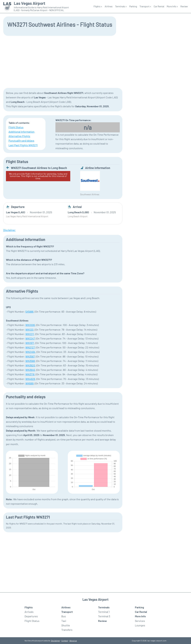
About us (73, 641)
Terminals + (121, 6)
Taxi (64, 621)
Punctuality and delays (21, 141)
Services (140, 621)
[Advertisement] (95, 62)
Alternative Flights (19, 136)
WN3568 (30, 361)
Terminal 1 (104, 612)
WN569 (29, 383)
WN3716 (30, 374)
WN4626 (30, 379)
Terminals (104, 607)
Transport (67, 612)
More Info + (172, 6)
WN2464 (30, 352)
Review (184, 6)
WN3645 (30, 370)
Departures (31, 616)
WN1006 (30, 325)
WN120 (29, 330)
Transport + (145, 6)
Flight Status (16, 127)
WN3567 (30, 356)
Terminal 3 (104, 616)
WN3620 (30, 365)
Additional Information (22, 132)
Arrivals (29, 612)
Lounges (140, 625)
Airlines (109, 6)
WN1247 (30, 338)
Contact (65, 641)
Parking (133, 6)
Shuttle (66, 625)
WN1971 (30, 343)
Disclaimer (55, 641)
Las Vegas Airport (30, 3)
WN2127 (30, 347)
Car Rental (159, 6)
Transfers (67, 630)
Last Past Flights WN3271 (23, 145)
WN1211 (30, 334)
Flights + (98, 6)
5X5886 (29, 312)
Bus (64, 616)
